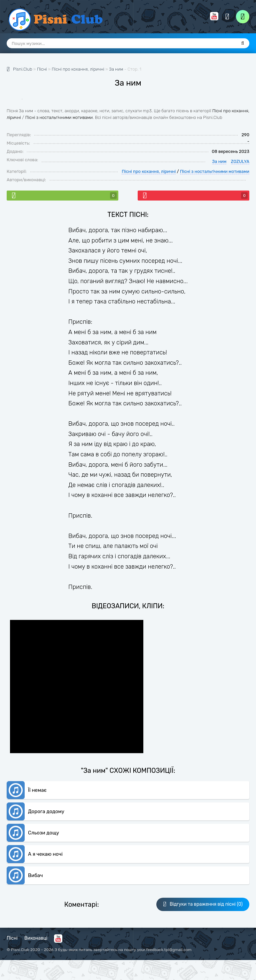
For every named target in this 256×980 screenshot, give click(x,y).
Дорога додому (46, 811)
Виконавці (36, 938)
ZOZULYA (240, 161)
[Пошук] (243, 43)
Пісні (12, 938)
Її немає (37, 790)
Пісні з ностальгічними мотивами (59, 117)
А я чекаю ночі (45, 854)
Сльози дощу (43, 833)
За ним (116, 69)
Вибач (35, 875)
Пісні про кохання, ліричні (149, 171)
